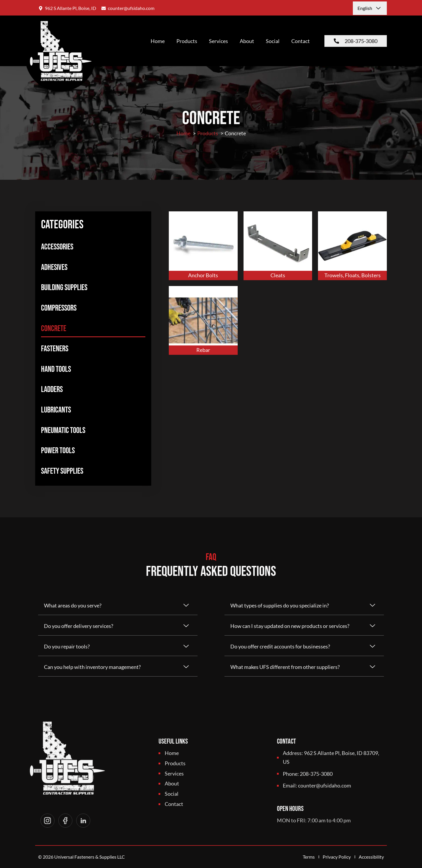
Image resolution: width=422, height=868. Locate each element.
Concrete (54, 329)
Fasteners (55, 349)
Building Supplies (64, 288)
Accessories (57, 247)
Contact (301, 41)
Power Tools (58, 451)
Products (187, 41)
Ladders (52, 390)
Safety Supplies (62, 471)
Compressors (59, 308)
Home (158, 41)
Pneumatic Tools (63, 430)
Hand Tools (56, 369)
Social (273, 41)
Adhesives (54, 267)
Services (218, 41)
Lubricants (56, 410)
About (247, 41)
